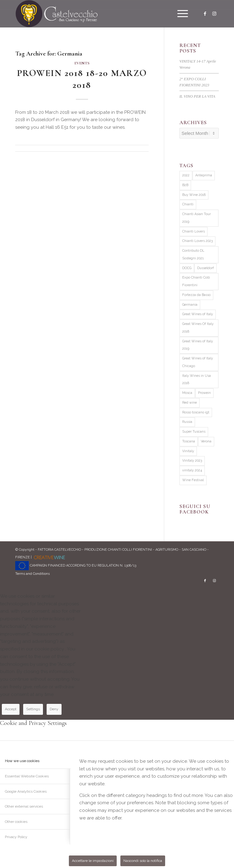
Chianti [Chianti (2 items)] (188, 204)
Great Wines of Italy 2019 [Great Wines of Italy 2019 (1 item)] (198, 345)
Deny (54, 709)
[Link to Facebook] (205, 14)
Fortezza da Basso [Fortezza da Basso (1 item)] (196, 295)
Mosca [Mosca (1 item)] (187, 393)
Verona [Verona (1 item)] (206, 441)
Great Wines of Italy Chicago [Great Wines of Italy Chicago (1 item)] (198, 362)
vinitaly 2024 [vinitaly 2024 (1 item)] (192, 470)
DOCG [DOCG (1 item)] (187, 268)
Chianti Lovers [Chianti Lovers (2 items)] (193, 231)
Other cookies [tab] (16, 822)
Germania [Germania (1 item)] (190, 305)
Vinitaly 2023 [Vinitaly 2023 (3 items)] (192, 461)
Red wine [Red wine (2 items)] (190, 403)
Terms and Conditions (32, 574)
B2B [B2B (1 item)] (185, 185)
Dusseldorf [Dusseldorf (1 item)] (206, 268)
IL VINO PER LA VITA (197, 96)
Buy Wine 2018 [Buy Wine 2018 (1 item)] (194, 195)
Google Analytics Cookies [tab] (26, 791)
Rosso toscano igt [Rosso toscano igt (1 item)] (196, 412)
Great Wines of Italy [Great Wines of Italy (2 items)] (198, 314)
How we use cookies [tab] (22, 761)
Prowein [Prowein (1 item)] (204, 393)
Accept (11, 709)
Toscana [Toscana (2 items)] (189, 441)
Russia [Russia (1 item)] (187, 422)
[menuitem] (180, 14)
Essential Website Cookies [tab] (27, 776)
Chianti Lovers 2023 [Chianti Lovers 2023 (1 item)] (197, 241)
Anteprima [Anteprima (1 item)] (204, 175)
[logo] (57, 14)
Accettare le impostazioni (93, 861)
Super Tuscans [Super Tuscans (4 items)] (194, 432)
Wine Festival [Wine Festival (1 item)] (193, 480)
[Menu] (180, 14)
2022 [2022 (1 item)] (186, 175)
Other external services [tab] (24, 806)
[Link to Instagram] (214, 14)
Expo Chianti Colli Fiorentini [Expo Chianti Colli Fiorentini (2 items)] (196, 281)
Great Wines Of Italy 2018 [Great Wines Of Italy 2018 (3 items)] (198, 328)
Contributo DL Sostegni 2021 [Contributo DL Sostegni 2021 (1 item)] (193, 254)
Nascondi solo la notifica (143, 861)
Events (82, 63)
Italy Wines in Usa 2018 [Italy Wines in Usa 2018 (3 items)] (197, 380)
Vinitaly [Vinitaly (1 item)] (188, 451)
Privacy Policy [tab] (16, 837)
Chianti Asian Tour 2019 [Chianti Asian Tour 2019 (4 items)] (197, 218)
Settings (33, 709)
